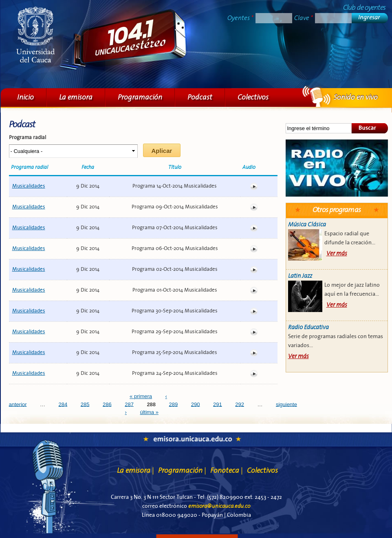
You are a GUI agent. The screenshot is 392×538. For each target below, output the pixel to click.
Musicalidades (29, 186)
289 (174, 404)
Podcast (200, 97)
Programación (140, 97)
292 (240, 404)
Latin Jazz (300, 276)
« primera (141, 396)
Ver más (337, 254)
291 (218, 404)
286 (107, 404)
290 (196, 404)
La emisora (76, 97)
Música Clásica (307, 225)
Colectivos (253, 97)
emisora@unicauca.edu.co (219, 506)
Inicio (25, 97)
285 (85, 404)
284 (63, 404)
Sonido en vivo (337, 168)
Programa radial (28, 138)
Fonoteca (227, 470)
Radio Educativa (308, 327)
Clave (304, 18)
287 (129, 404)
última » (149, 412)
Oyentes (240, 18)
